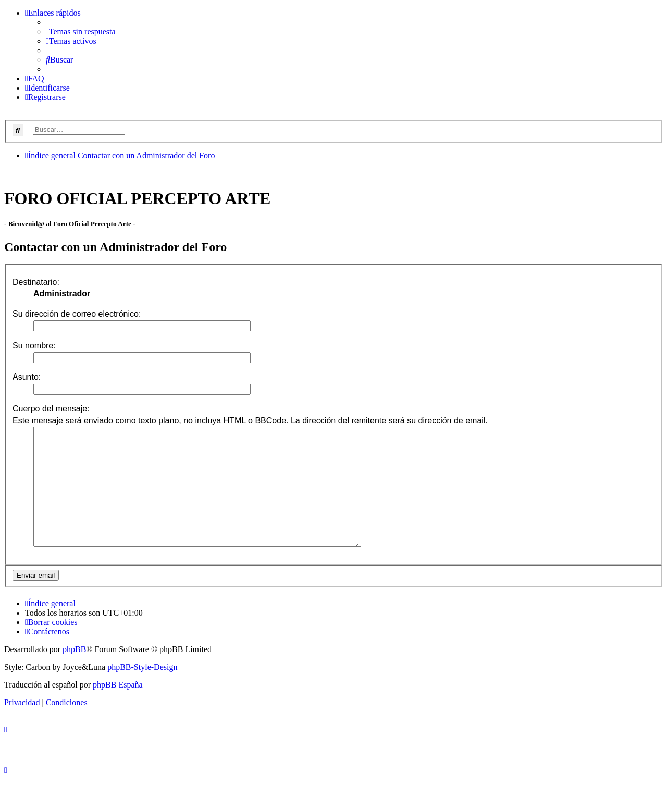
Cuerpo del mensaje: (51, 409)
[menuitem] (81, 32)
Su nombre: (34, 346)
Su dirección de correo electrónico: (77, 314)
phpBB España (118, 708)
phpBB (74, 673)
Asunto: (27, 377)
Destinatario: (36, 282)
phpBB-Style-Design (142, 690)
